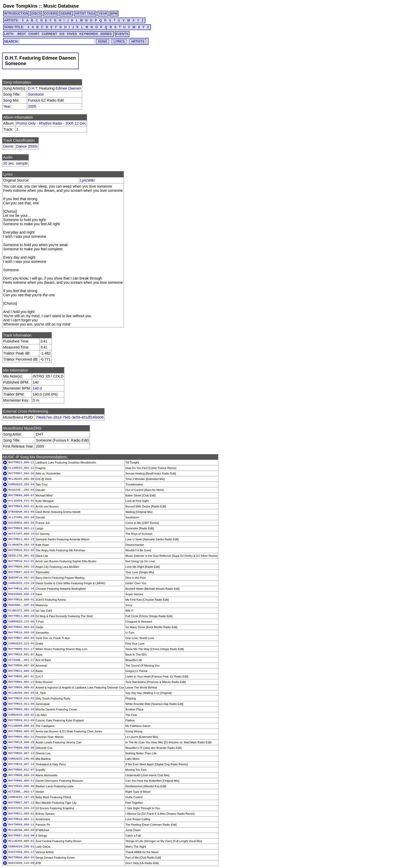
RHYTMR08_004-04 (21, 858)
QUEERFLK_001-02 (21, 578)
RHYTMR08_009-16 (21, 775)
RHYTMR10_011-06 (21, 704)
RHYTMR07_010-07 (21, 572)
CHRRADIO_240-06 (21, 759)
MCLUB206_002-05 (21, 693)
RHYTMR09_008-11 (21, 825)
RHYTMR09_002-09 (21, 709)
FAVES (72, 34)
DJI (62, 34)
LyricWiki (87, 180)
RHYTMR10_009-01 (21, 600)
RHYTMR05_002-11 (21, 528)
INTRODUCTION (16, 14)
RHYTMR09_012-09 (21, 720)
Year (7, 106)
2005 (32, 106)
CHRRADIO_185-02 (21, 715)
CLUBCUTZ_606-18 (21, 611)
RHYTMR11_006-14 (21, 671)
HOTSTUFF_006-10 (21, 534)
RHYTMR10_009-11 (21, 462)
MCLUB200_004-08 (21, 830)
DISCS (36, 14)
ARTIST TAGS (85, 14)
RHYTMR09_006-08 (21, 748)
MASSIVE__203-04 (21, 490)
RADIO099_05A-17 (21, 852)
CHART (34, 34)
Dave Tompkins (20, 6)
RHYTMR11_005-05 (21, 616)
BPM (114, 14)
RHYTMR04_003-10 (21, 567)
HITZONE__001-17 (21, 660)
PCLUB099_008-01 (21, 726)
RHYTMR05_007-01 (21, 676)
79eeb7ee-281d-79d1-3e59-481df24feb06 (70, 417)
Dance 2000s (27, 146)
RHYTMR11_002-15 (21, 539)
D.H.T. (33, 88)
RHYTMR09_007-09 (21, 666)
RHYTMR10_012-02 (21, 550)
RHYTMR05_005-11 (21, 781)
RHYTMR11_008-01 (21, 814)
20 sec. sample (15, 163)
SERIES (106, 34)
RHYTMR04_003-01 (21, 506)
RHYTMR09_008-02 (21, 687)
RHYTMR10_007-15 (21, 764)
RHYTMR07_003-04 (21, 638)
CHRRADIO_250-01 (21, 847)
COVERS (51, 14)
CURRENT (50, 34)
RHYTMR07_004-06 (21, 473)
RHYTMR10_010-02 (21, 698)
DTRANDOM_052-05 (21, 512)
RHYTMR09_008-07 (21, 495)
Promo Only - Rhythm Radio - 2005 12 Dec (51, 123)
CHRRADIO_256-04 (21, 484)
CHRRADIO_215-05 (21, 644)
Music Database (61, 6)
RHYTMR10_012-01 (21, 561)
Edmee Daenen (68, 88)
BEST (22, 34)
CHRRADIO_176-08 (21, 622)
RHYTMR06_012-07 (21, 770)
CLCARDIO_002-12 (21, 468)
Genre (8, 146)
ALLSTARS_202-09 (21, 517)
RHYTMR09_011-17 (21, 649)
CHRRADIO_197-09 (21, 797)
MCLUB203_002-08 (21, 479)
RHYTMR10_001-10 (21, 589)
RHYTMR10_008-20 (21, 742)
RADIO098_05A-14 (21, 594)
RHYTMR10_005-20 (21, 633)
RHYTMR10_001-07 (21, 655)
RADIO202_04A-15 (21, 808)
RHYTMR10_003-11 (21, 819)
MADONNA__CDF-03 (21, 605)
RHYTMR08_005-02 (21, 731)
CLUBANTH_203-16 (21, 545)
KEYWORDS (89, 34)
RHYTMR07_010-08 (21, 836)
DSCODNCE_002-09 (21, 523)
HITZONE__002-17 (21, 792)
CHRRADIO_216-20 (21, 583)
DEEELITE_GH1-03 (21, 556)
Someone (36, 94)
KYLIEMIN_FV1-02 (21, 501)
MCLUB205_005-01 (21, 841)
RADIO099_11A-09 (21, 863)
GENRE (66, 14)
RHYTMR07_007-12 (21, 803)
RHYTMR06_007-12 (21, 753)
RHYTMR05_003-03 (21, 627)
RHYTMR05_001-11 (21, 737)
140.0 (37, 388)
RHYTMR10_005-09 (21, 786)
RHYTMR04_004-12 (21, 682)
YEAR (103, 14)
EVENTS (122, 34)
